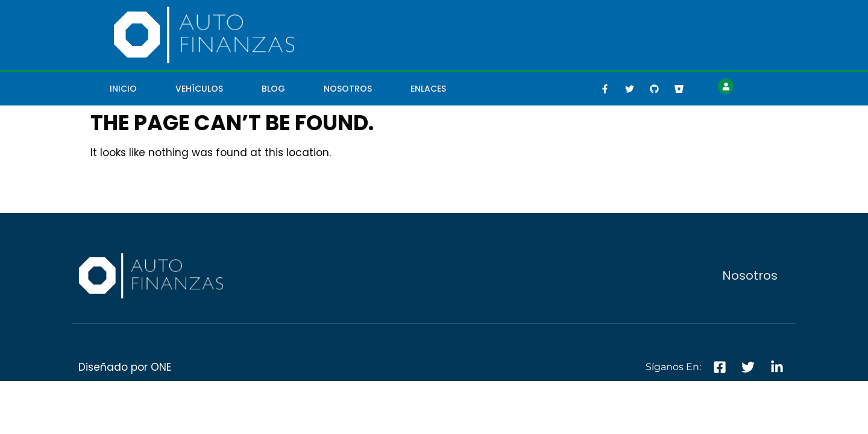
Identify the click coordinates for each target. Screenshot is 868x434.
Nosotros (348, 89)
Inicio (123, 89)
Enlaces (428, 89)
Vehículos (199, 89)
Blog (273, 89)
